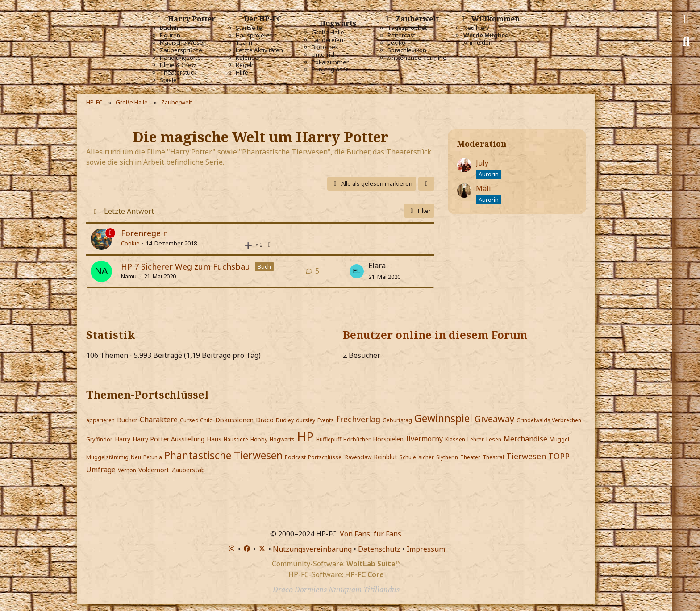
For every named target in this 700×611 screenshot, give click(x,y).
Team (244, 43)
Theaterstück (178, 73)
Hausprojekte (254, 35)
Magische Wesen (183, 43)
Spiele (168, 80)
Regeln (245, 65)
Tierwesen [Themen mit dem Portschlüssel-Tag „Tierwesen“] (526, 456)
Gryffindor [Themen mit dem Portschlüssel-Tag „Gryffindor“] (99, 439)
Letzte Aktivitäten (259, 50)
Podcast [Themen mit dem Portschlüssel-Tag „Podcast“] (295, 457)
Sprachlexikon (407, 50)
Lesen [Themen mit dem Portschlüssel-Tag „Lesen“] (494, 439)
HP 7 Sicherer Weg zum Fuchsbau (185, 266)
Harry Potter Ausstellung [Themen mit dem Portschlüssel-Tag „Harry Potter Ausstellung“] (169, 439)
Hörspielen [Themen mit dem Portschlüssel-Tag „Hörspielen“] (388, 439)
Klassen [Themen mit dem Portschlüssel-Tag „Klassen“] (455, 439)
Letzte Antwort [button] (129, 211)
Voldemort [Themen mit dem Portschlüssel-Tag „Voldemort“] (154, 470)
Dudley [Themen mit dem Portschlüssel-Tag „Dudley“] (285, 420)
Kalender (248, 58)
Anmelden (478, 43)
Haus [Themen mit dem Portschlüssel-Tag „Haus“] (214, 439)
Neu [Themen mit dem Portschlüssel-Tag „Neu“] (136, 457)
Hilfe (242, 73)
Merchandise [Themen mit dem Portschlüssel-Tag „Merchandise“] (525, 439)
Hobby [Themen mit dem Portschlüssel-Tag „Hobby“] (259, 439)
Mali (483, 188)
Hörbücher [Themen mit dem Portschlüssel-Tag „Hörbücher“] (357, 439)
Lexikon (398, 43)
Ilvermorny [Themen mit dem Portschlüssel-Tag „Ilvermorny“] (424, 439)
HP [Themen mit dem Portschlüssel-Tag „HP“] (305, 436)
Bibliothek (325, 47)
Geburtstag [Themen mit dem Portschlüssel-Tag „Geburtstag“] (397, 420)
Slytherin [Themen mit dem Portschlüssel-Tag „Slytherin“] (447, 457)
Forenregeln (144, 233)
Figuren (170, 35)
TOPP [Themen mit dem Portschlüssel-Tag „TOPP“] (559, 456)
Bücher (169, 28)
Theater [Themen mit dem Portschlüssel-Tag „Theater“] (470, 457)
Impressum (426, 549)
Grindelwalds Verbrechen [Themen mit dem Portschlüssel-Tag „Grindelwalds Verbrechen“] (549, 420)
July (482, 163)
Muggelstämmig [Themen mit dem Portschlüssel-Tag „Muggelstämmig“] (107, 457)
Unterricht (325, 55)
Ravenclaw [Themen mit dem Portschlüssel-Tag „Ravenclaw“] (358, 457)
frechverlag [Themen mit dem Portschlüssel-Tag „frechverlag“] (358, 419)
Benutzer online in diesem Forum (435, 335)
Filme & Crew (178, 65)
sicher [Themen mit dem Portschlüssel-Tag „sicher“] (426, 457)
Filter (419, 211)
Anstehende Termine (417, 58)
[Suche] (686, 42)
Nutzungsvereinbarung (312, 549)
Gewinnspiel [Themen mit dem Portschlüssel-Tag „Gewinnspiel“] (443, 418)
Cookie (130, 243)
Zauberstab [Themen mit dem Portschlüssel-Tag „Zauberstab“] (188, 470)
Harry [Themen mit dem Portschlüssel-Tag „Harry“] (123, 439)
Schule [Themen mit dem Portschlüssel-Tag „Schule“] (408, 457)
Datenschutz (379, 549)
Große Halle (328, 32)
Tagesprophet (407, 28)
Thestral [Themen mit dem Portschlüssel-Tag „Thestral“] (493, 457)
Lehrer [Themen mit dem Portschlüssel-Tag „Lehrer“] (476, 439)
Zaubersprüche (181, 50)
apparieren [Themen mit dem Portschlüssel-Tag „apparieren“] (100, 420)
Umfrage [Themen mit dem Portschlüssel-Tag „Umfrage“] (101, 470)
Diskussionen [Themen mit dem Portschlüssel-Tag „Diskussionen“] (234, 420)
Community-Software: (336, 564)
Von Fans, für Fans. (371, 534)
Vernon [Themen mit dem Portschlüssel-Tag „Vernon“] (127, 470)
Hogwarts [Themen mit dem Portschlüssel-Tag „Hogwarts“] (282, 439)
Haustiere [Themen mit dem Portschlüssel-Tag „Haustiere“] (236, 439)
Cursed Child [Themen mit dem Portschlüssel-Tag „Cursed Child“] (196, 420)
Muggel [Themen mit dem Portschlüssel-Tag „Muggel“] (559, 439)
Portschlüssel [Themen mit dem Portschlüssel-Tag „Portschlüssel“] (325, 457)
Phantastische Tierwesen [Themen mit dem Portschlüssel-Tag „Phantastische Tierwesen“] (223, 455)
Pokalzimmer (330, 62)
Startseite (249, 28)
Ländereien (327, 40)
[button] (426, 184)
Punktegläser (330, 69)
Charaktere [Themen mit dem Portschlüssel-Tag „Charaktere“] (159, 420)
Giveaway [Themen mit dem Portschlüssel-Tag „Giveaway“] (494, 419)
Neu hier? (477, 28)
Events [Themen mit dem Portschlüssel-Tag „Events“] (326, 420)
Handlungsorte (180, 58)
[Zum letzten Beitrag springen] (357, 271)
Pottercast (401, 35)
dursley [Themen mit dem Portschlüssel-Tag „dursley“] (306, 420)
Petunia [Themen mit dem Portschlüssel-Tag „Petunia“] (153, 457)
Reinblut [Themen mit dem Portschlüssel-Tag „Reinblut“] (385, 457)
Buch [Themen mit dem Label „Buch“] (264, 266)
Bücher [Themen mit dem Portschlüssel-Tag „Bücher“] (127, 420)
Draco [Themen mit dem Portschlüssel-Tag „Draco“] (265, 420)
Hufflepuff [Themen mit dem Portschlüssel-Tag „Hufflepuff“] (329, 439)
